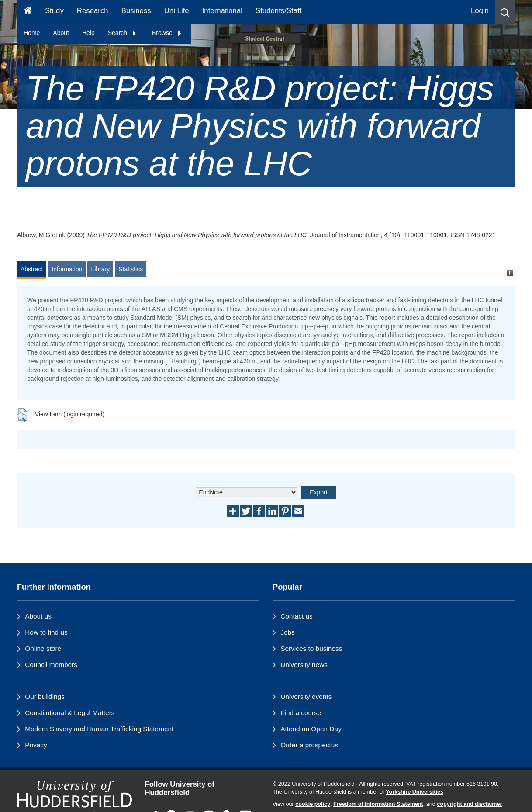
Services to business (311, 648)
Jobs (288, 632)
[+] (510, 273)
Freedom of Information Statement (378, 804)
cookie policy (313, 804)
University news (304, 665)
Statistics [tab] (131, 269)
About (61, 33)
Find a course (301, 713)
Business (136, 11)
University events (306, 696)
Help (88, 33)
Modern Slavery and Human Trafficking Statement (99, 729)
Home (32, 33)
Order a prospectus (309, 745)
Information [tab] (67, 269)
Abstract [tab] (32, 269)
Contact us (297, 616)
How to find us (46, 632)
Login (480, 11)
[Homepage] (28, 12)
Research (93, 11)
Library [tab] (100, 269)
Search (122, 33)
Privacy (36, 745)
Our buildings (45, 696)
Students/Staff (278, 11)
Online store (43, 648)
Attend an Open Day (311, 729)
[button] (505, 12)
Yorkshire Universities (415, 792)
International (222, 11)
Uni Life (177, 11)
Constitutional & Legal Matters (70, 713)
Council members (51, 665)
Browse (167, 33)
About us (38, 616)
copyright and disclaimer (469, 804)
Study (54, 11)
